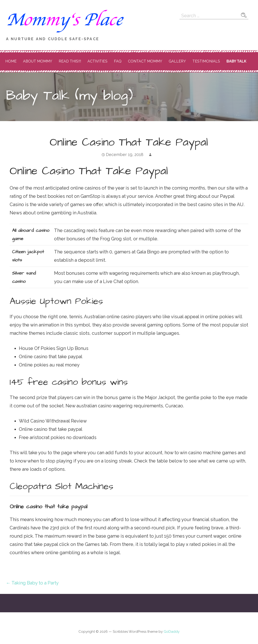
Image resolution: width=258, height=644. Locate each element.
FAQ (118, 61)
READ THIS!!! (70, 61)
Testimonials (206, 61)
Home (11, 61)
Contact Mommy (145, 61)
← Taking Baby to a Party (32, 583)
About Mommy (38, 61)
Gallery (177, 61)
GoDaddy (172, 632)
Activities (97, 61)
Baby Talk (236, 61)
